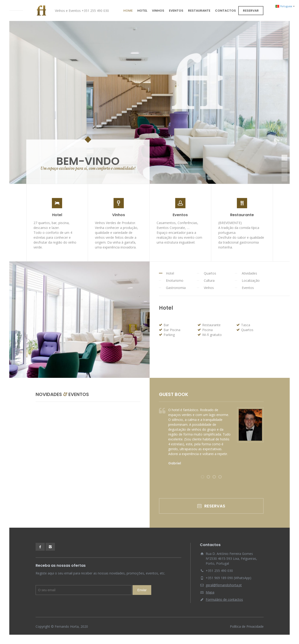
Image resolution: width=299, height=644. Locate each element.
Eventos (180, 215)
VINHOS (158, 11)
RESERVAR (251, 11)
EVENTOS (176, 11)
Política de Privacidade (247, 626)
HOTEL (142, 11)
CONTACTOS (225, 11)
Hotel (57, 215)
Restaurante (242, 215)
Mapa (210, 592)
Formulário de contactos (224, 599)
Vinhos (119, 215)
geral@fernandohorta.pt (224, 585)
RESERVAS (211, 506)
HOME (128, 11)
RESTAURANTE (199, 11)
